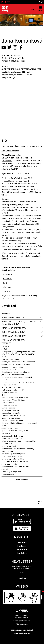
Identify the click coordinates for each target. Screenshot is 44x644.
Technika (22, 550)
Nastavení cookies (22, 633)
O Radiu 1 (22, 543)
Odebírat (22, 578)
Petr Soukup (33, 322)
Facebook (7, 279)
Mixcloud (7, 287)
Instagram (7, 274)
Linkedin (7, 291)
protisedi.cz (7, 161)
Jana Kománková (17, 318)
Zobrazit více (22, 480)
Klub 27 (10, 166)
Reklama (22, 546)
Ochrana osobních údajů (22, 630)
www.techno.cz (29, 249)
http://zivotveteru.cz (10, 151)
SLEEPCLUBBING (10, 69)
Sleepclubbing (16, 322)
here (12, 298)
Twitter (6, 283)
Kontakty (22, 553)
